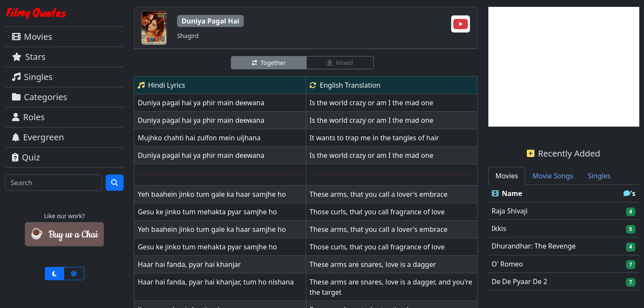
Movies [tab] (507, 176)
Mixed (340, 63)
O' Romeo (508, 264)
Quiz (26, 157)
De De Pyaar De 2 (520, 281)
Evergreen (38, 137)
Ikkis (499, 228)
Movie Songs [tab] (553, 176)
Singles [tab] (599, 176)
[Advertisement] (564, 67)
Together (269, 63)
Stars (29, 57)
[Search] (54, 183)
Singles (32, 77)
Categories (40, 97)
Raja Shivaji (510, 211)
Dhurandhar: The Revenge (534, 246)
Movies (32, 37)
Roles (28, 117)
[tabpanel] (564, 238)
